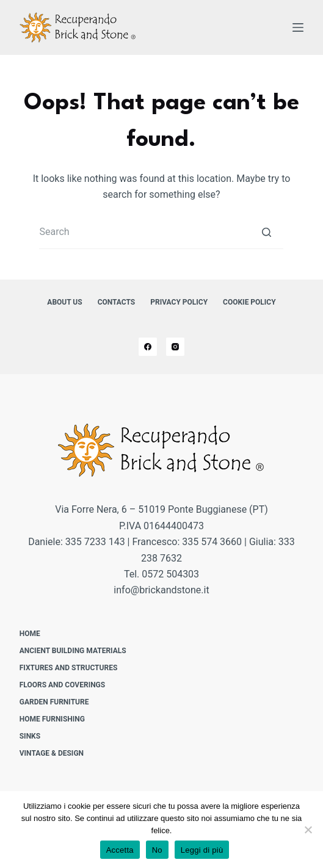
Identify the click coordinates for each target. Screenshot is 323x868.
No (157, 850)
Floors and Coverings (62, 685)
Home (30, 634)
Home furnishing (52, 719)
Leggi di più (202, 850)
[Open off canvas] (298, 27)
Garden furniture (54, 702)
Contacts (117, 302)
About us (64, 302)
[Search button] (267, 232)
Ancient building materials (73, 651)
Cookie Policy (249, 302)
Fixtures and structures (69, 668)
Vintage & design (52, 753)
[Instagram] (175, 347)
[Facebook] (148, 347)
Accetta (120, 850)
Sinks (30, 736)
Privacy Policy (179, 302)
